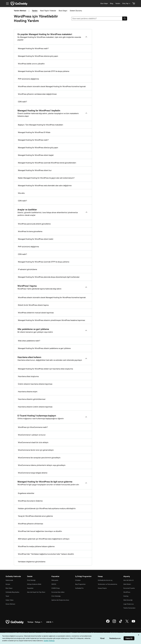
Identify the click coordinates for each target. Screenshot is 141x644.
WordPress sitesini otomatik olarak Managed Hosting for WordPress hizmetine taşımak (52, 86)
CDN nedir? (22, 102)
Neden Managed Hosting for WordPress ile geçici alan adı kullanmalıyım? (46, 178)
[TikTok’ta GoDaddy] (121, 623)
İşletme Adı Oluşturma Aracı (60, 600)
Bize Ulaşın (63, 11)
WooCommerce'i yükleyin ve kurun (32, 435)
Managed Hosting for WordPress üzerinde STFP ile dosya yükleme (44, 71)
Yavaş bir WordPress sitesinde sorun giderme (35, 516)
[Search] (125, 18)
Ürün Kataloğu (56, 596)
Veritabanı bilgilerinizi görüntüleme (32, 562)
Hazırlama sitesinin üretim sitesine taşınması (35, 407)
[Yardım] (118, 3)
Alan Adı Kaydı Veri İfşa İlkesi (36, 592)
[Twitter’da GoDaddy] (127, 623)
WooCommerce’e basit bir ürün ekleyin (33, 442)
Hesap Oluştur (102, 588)
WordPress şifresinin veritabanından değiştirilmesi (37, 94)
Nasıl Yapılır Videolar (48, 11)
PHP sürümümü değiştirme (28, 79)
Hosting (126, 596)
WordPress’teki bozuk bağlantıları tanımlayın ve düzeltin (40, 531)
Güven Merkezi (10, 604)
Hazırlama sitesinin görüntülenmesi (32, 399)
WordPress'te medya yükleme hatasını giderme (36, 546)
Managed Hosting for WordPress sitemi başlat (36, 155)
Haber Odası (10, 600)
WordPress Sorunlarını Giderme (30, 501)
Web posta (55, 580)
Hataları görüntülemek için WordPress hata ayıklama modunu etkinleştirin (47, 508)
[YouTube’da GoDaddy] (133, 623)
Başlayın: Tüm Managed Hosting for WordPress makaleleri (40, 125)
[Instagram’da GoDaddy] (114, 623)
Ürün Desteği (31, 580)
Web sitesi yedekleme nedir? (29, 341)
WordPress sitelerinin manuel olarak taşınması (36, 313)
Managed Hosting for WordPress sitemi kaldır (36, 239)
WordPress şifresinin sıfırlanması (31, 524)
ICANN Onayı (56, 588)
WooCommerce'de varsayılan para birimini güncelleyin (39, 458)
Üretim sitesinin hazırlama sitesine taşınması (35, 384)
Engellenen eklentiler (26, 493)
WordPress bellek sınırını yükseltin (31, 64)
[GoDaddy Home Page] (15, 622)
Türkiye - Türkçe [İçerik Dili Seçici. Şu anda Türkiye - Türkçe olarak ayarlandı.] (35, 622)
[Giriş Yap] (126, 3)
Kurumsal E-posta (129, 588)
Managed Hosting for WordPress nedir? (33, 48)
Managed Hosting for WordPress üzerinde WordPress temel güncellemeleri (47, 163)
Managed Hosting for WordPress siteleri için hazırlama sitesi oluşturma (45, 369)
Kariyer (8, 584)
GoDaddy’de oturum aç (105, 580)
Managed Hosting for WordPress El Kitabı (34, 132)
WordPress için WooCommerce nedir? (33, 427)
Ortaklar (78, 580)
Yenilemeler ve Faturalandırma (107, 584)
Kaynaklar (30, 588)
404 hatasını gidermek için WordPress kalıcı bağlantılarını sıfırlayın (44, 539)
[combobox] (97, 18)
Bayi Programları (80, 584)
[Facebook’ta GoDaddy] (108, 623)
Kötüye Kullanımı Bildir (34, 584)
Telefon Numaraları (129, 608)
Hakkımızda (9, 580)
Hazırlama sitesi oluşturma (28, 376)
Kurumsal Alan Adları (58, 592)
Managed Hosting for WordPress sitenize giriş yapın (38, 56)
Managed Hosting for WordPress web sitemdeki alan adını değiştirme (45, 185)
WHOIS (54, 584)
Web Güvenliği (128, 600)
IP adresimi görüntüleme (27, 269)
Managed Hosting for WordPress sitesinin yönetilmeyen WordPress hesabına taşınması (51, 320)
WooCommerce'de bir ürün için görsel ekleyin (36, 450)
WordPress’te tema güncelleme (30, 231)
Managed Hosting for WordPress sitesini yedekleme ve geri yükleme (44, 348)
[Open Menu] (6, 4)
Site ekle (21, 193)
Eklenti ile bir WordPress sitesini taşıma (33, 305)
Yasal (7, 596)
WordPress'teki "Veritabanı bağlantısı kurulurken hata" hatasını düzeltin (46, 554)
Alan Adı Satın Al (128, 580)
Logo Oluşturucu (129, 604)
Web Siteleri (127, 584)
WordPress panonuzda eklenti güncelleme (34, 224)
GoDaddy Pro (79, 588)
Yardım (35, 11)
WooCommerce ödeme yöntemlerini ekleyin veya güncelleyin (42, 465)
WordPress (127, 592)
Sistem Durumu (76, 11)
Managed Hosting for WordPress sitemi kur (35, 170)
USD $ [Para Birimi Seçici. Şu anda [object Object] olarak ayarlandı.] (50, 622)
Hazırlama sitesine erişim (28, 392)
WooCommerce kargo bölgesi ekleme (33, 473)
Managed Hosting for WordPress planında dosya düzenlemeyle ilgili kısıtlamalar (49, 277)
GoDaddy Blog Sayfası (12, 592)
